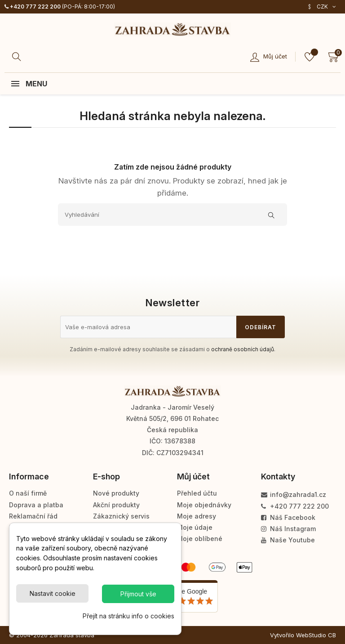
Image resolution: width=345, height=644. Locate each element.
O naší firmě (28, 493)
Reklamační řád (33, 516)
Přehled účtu (197, 493)
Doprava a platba (36, 505)
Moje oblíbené (200, 539)
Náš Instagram (288, 529)
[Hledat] (18, 57)
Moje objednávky (204, 505)
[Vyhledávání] (172, 215)
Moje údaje (195, 527)
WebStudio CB (316, 635)
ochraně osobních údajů (243, 349)
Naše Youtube (288, 540)
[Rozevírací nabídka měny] (321, 7)
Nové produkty (116, 493)
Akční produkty (116, 505)
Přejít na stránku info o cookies (128, 616)
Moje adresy (197, 516)
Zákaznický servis (121, 516)
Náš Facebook (288, 517)
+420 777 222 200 (33, 7)
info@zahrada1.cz (294, 494)
